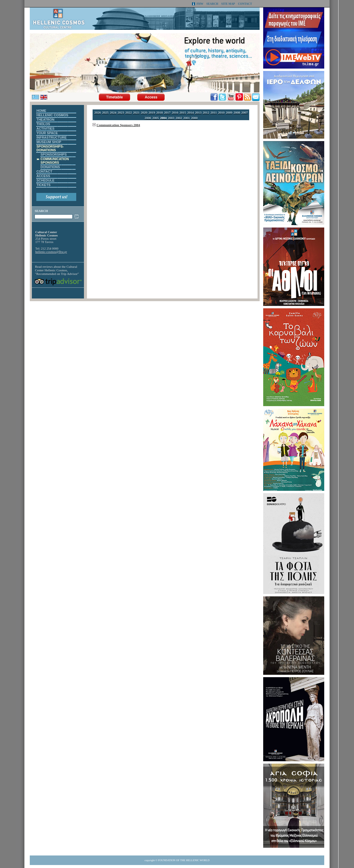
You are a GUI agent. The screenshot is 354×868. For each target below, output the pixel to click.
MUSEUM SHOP (49, 142)
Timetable (115, 97)
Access (151, 97)
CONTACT (245, 4)
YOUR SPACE (47, 133)
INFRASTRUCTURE (51, 137)
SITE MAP (228, 4)
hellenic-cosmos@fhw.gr (51, 252)
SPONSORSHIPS (54, 154)
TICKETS (43, 185)
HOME (41, 111)
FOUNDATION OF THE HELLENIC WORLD (184, 860)
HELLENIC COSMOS (52, 115)
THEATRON (45, 120)
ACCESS (43, 176)
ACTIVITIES (45, 129)
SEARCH (212, 4)
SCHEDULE (45, 180)
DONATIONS (50, 167)
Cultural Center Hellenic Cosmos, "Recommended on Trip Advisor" (57, 270)
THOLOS (43, 124)
